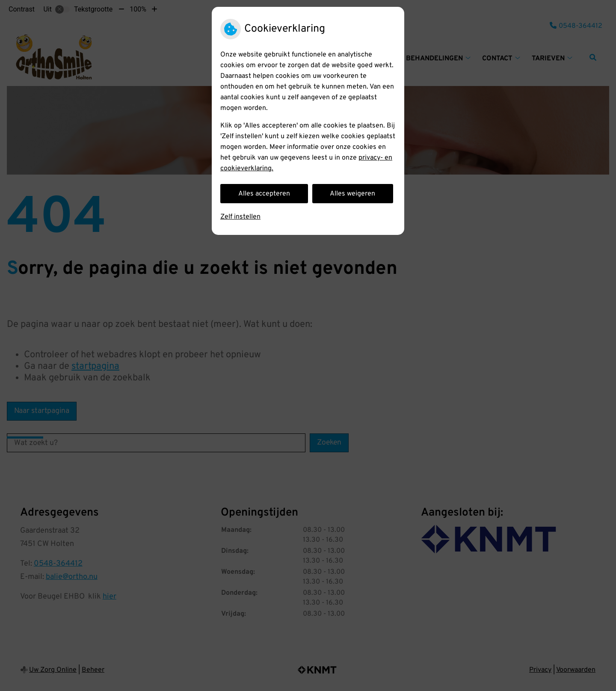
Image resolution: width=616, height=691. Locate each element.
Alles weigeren (352, 194)
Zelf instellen (240, 217)
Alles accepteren (264, 194)
